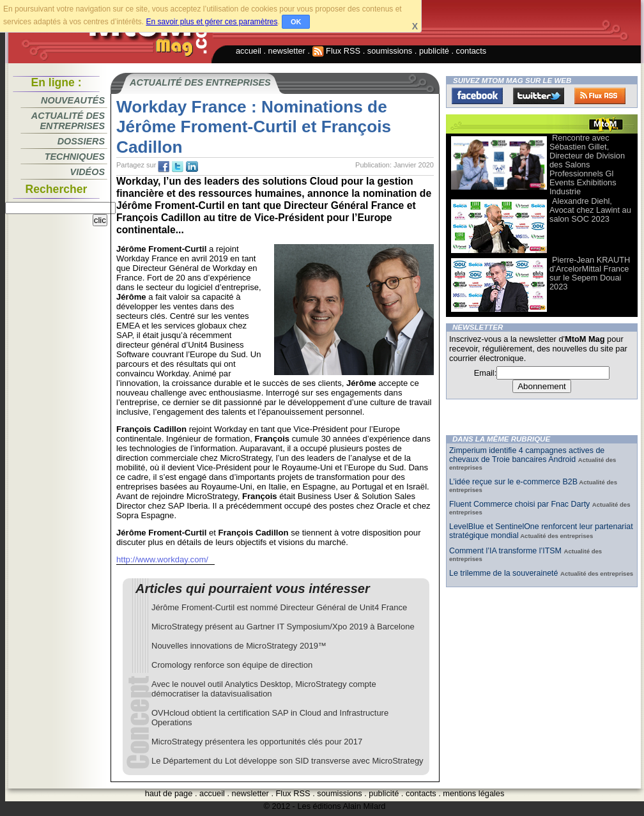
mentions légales (473, 793)
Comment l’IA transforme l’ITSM (506, 551)
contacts (471, 51)
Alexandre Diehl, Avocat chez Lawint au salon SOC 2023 (590, 210)
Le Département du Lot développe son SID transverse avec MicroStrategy (287, 761)
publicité (434, 51)
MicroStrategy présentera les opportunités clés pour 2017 (257, 742)
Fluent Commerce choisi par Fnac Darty (521, 504)
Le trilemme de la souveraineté (505, 573)
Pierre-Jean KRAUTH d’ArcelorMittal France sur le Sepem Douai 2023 (590, 273)
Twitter (539, 96)
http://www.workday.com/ (162, 559)
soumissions (390, 51)
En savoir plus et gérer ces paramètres (211, 22)
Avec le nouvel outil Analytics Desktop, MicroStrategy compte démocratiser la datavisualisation (264, 689)
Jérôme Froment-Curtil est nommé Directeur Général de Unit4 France (279, 607)
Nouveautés (73, 100)
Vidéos (88, 172)
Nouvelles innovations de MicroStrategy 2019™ (239, 646)
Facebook (477, 96)
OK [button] (296, 22)
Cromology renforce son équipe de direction (232, 665)
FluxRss (600, 96)
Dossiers (81, 141)
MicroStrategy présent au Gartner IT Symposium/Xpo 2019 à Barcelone (283, 627)
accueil (249, 51)
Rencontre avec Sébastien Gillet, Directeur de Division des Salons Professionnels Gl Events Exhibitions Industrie (587, 165)
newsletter (287, 51)
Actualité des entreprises (68, 121)
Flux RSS (337, 51)
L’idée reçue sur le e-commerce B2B (513, 482)
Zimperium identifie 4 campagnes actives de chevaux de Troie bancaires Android (527, 455)
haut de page (169, 793)
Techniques (75, 157)
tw (178, 167)
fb (164, 167)
